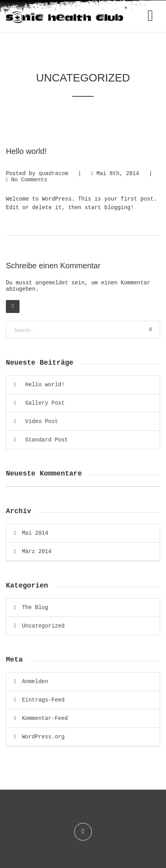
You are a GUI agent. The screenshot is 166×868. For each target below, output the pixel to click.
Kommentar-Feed (45, 718)
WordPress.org (43, 737)
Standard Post (47, 440)
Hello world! (45, 385)
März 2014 (37, 552)
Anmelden (35, 682)
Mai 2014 (35, 533)
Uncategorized (43, 626)
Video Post (42, 421)
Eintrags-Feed (43, 700)
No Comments (29, 180)
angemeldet (52, 283)
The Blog (35, 608)
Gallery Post (45, 403)
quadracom (54, 174)
